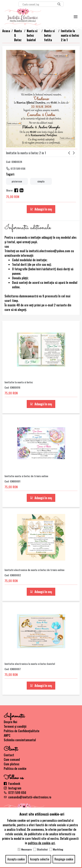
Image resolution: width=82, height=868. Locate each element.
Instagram (13, 788)
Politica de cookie (15, 769)
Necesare (26, 849)
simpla (41, 181)
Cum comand (12, 759)
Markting (58, 849)
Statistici (42, 849)
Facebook (12, 784)
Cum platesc (12, 764)
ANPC (7, 735)
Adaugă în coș (41, 209)
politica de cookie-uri (41, 843)
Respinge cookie (64, 859)
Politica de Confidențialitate (22, 731)
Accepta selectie (40, 859)
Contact (9, 755)
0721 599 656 (18, 168)
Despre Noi (10, 722)
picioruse (17, 181)
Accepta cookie (16, 859)
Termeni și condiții (15, 726)
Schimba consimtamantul (20, 740)
